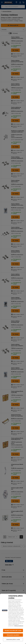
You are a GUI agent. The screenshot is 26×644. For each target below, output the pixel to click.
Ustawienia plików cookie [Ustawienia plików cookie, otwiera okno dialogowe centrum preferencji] (13, 640)
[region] (13, 619)
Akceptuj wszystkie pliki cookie (13, 631)
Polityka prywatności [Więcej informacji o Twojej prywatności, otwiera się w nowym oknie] (19, 626)
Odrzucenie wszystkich (13, 635)
